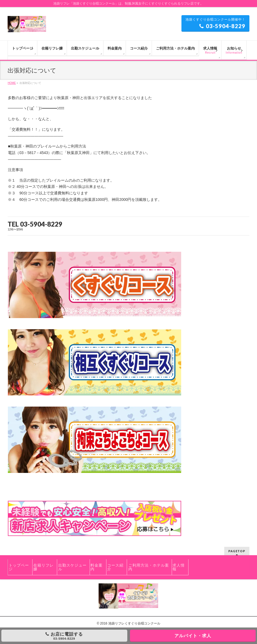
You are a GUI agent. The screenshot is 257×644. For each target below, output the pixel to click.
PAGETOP (237, 551)
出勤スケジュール (72, 567)
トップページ (19, 567)
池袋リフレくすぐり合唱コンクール (134, 623)
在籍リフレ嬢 (43, 567)
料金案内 (97, 567)
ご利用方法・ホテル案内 (149, 567)
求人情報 (179, 567)
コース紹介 (115, 567)
